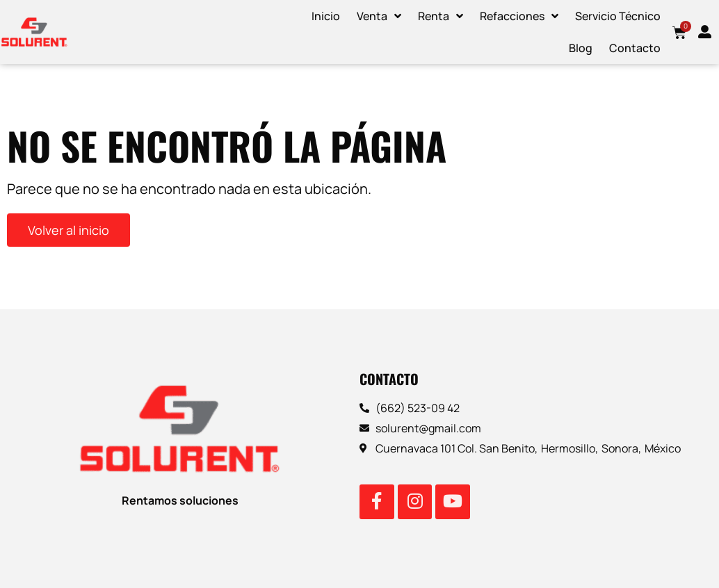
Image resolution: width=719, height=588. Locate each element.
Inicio (326, 16)
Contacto (635, 48)
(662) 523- (403, 408)
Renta (441, 16)
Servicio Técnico (618, 16)
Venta (379, 16)
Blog (581, 48)
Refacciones (519, 16)
